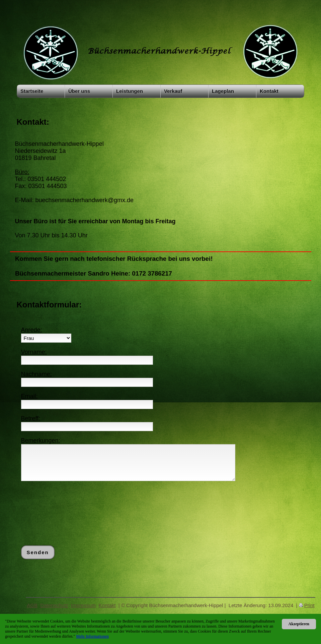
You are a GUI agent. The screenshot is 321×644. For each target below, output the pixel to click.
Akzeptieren (299, 624)
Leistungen (130, 91)
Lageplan (223, 91)
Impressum (83, 605)
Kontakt (269, 91)
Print (309, 605)
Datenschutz (54, 605)
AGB (32, 605)
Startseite (32, 91)
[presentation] (72, 500)
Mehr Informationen (92, 636)
